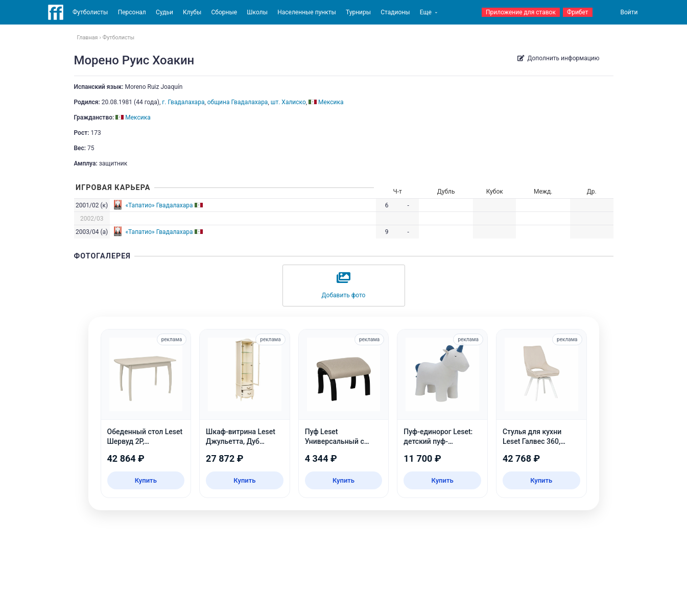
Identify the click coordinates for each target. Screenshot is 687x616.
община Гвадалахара (238, 102)
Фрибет (578, 12)
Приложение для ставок (521, 12)
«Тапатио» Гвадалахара (159, 205)
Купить (146, 480)
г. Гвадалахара (183, 102)
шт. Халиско (288, 102)
